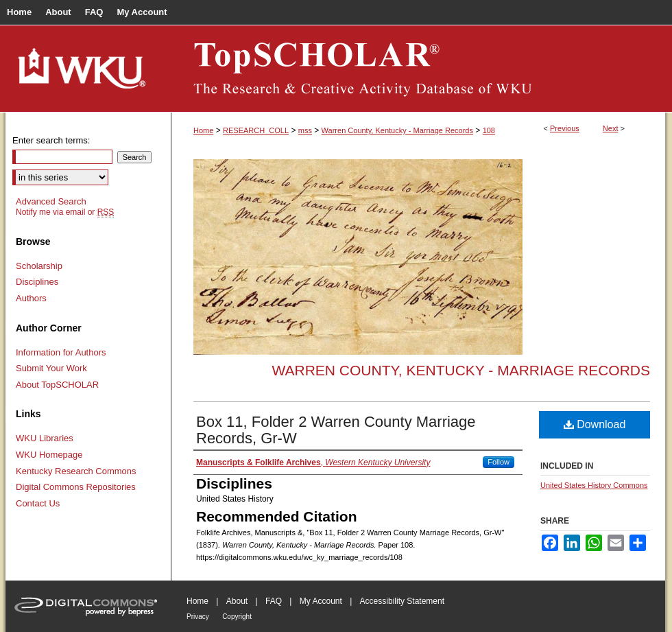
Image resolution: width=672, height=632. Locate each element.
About (237, 601)
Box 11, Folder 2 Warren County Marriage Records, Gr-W (336, 430)
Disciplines (37, 282)
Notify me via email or (65, 212)
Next (611, 128)
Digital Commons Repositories (76, 487)
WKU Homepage (49, 455)
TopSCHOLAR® (418, 69)
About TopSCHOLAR (57, 385)
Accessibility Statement (402, 601)
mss (305, 130)
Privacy (198, 617)
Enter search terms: (51, 140)
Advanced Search (51, 201)
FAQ (274, 601)
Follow (499, 462)
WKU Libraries (45, 438)
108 (489, 130)
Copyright (237, 617)
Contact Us (38, 503)
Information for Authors (61, 352)
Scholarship (39, 266)
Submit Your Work (51, 368)
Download (595, 424)
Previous (565, 128)
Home (203, 130)
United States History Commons (594, 485)
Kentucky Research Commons (76, 471)
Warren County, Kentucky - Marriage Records (397, 130)
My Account (321, 601)
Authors (31, 298)
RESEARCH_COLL (256, 130)
